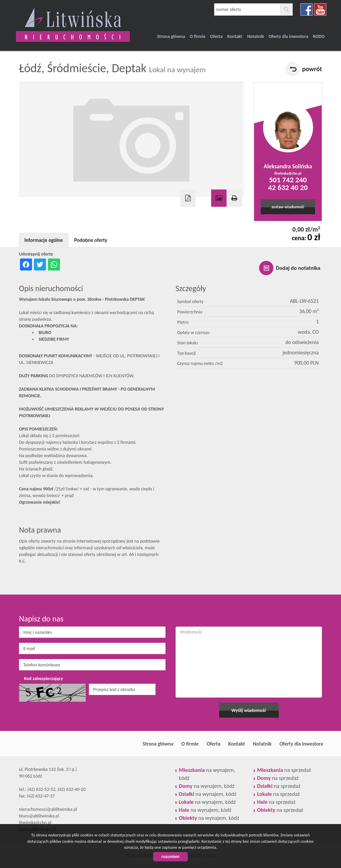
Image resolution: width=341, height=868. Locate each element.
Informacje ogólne (44, 240)
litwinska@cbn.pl (288, 173)
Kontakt (235, 36)
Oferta (216, 36)
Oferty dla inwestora (289, 36)
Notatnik (256, 36)
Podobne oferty (91, 240)
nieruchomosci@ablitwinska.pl (48, 809)
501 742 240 (288, 180)
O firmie (198, 36)
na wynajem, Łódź (207, 786)
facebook (307, 9)
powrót (312, 69)
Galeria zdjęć (219, 198)
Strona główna (171, 36)
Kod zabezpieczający (43, 679)
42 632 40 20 (288, 187)
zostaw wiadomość (288, 207)
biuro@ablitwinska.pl (39, 816)
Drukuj (234, 198)
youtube (320, 9)
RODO (319, 36)
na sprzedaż (284, 770)
